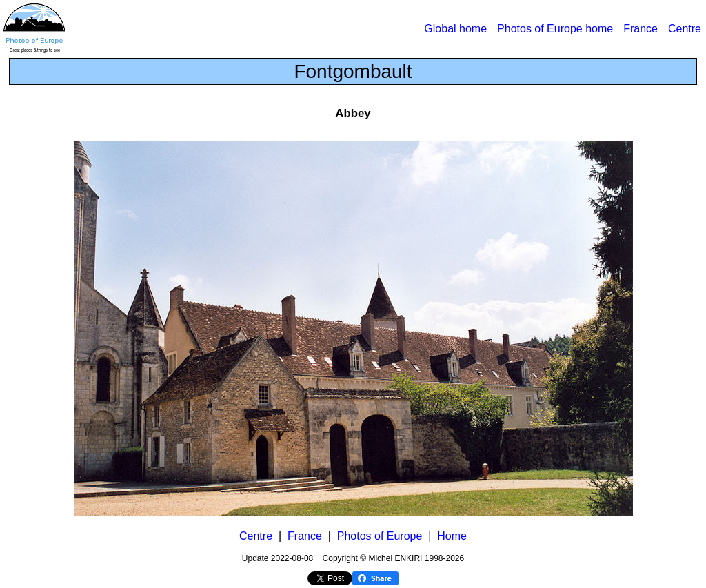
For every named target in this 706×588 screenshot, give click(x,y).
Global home (455, 29)
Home (452, 536)
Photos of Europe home (555, 29)
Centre (685, 29)
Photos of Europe (380, 536)
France (641, 29)
